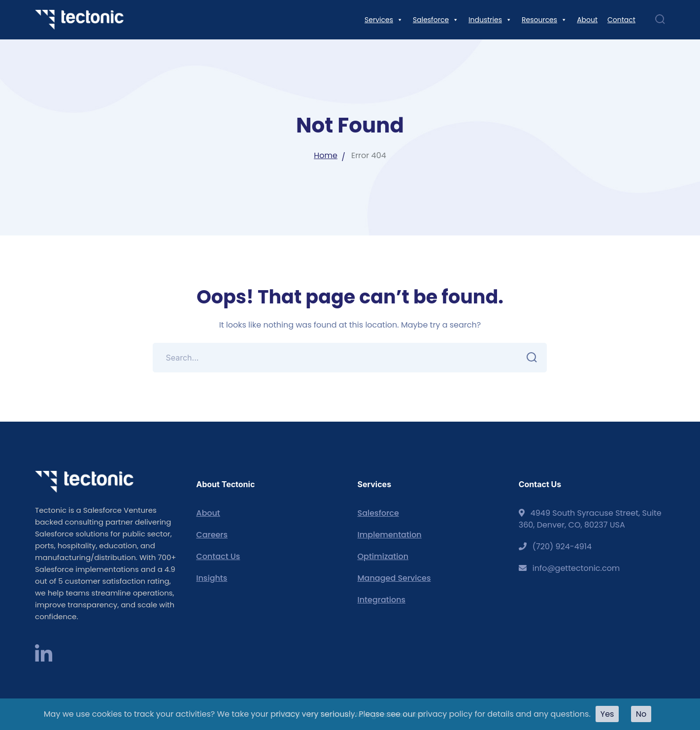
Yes (607, 714)
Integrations (381, 600)
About (208, 513)
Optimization (383, 556)
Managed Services (394, 578)
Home (326, 155)
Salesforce (378, 513)
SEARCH (529, 358)
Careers (212, 535)
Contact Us (218, 556)
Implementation (389, 535)
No (641, 714)
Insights (212, 578)
